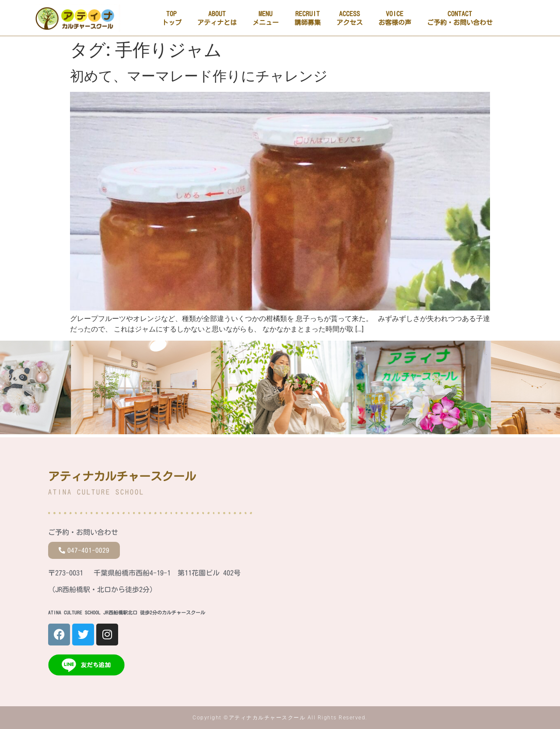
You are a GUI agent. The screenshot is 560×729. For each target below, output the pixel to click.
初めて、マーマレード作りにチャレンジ (199, 76)
